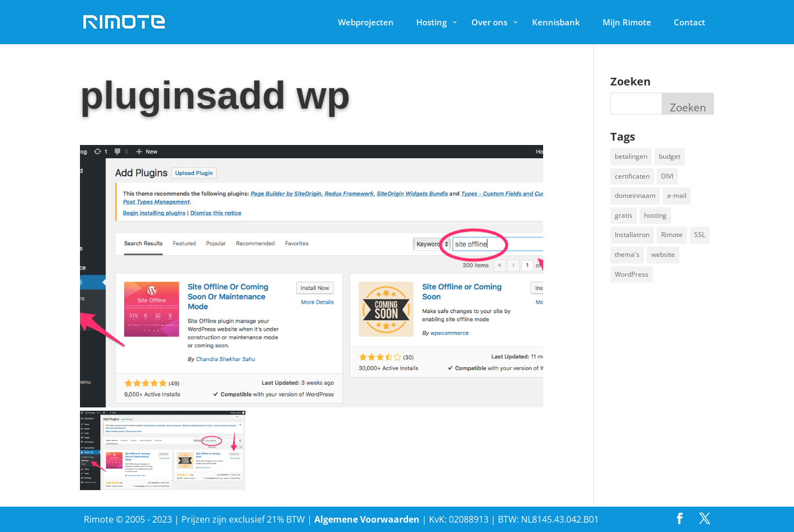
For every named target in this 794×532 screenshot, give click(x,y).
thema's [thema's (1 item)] (627, 254)
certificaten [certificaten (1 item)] (632, 176)
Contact (690, 22)
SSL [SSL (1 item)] (700, 235)
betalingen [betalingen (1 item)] (631, 156)
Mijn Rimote (627, 22)
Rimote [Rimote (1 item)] (672, 235)
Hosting (431, 22)
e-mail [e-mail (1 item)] (677, 195)
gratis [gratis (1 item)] (624, 215)
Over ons (489, 22)
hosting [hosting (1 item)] (655, 215)
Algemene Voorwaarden (367, 519)
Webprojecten (366, 22)
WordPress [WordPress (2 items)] (632, 274)
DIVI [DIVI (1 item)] (667, 176)
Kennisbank (556, 22)
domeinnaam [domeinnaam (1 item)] (635, 195)
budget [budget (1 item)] (670, 156)
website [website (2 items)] (663, 254)
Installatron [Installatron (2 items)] (632, 235)
